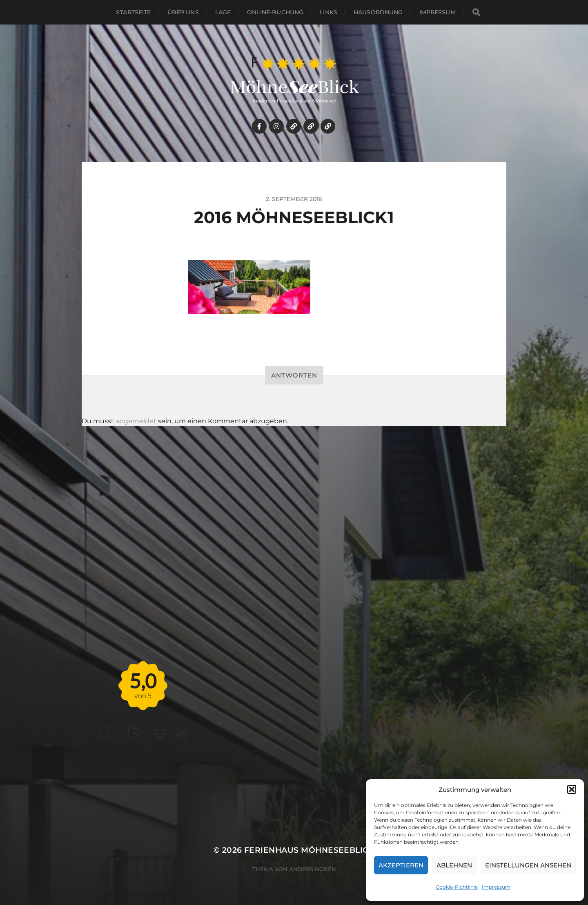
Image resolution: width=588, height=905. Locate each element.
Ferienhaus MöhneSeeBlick (309, 850)
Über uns (183, 12)
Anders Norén (313, 869)
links (329, 12)
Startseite (133, 12)
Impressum (496, 887)
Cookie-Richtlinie (457, 887)
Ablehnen (454, 865)
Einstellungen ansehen (528, 865)
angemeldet (136, 421)
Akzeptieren (401, 865)
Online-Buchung (275, 12)
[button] (572, 789)
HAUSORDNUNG (378, 12)
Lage (223, 12)
